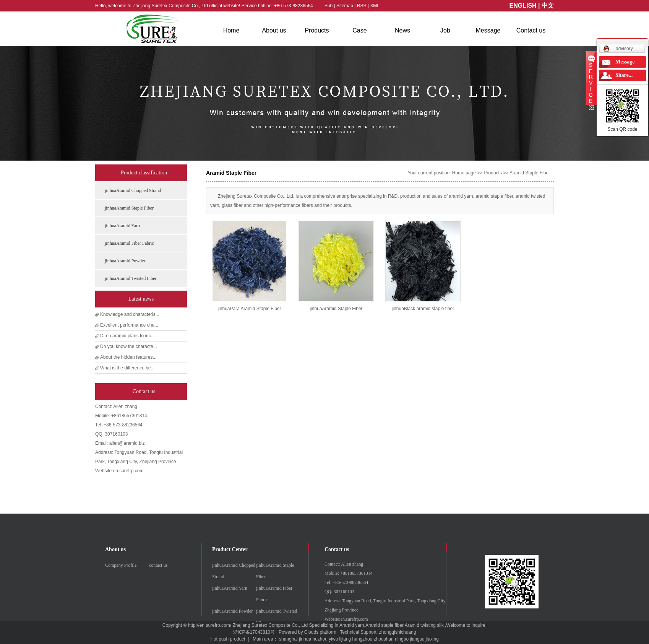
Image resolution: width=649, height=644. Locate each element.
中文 (548, 6)
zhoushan (384, 639)
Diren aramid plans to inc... (127, 336)
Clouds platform (320, 632)
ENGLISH (523, 6)
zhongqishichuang (398, 632)
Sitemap (345, 6)
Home (231, 30)
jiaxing (432, 639)
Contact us (531, 30)
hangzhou (363, 639)
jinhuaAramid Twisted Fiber (131, 278)
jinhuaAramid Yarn (122, 226)
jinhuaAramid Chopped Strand (133, 190)
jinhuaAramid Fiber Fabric (129, 243)
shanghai (288, 639)
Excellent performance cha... (129, 325)
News (402, 30)
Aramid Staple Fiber (530, 173)
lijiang (345, 639)
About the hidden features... (128, 357)
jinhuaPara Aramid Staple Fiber (249, 309)
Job (445, 30)
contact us (158, 565)
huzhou (320, 639)
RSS (362, 6)
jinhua (305, 639)
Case (359, 30)
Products (317, 30)
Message (488, 30)
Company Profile (121, 565)
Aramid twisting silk (424, 625)
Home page (464, 173)
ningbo (402, 639)
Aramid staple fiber (384, 625)
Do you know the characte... (129, 346)
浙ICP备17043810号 (254, 632)
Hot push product (228, 639)
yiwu (333, 639)
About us (274, 30)
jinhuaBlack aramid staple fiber (423, 309)
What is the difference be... (127, 368)
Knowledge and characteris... (130, 314)
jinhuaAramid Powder (125, 261)
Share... (624, 75)
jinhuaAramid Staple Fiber (129, 208)
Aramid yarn (352, 625)
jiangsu (417, 639)
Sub (329, 6)
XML (375, 6)
